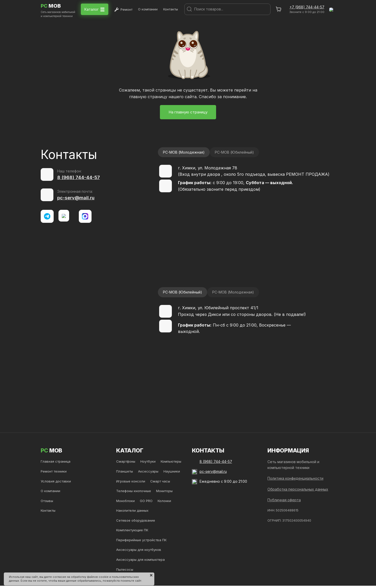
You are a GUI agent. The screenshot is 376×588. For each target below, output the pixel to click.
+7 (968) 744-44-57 (307, 7)
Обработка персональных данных (298, 489)
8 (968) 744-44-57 (79, 177)
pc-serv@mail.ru (76, 198)
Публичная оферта (284, 500)
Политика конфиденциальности (295, 478)
